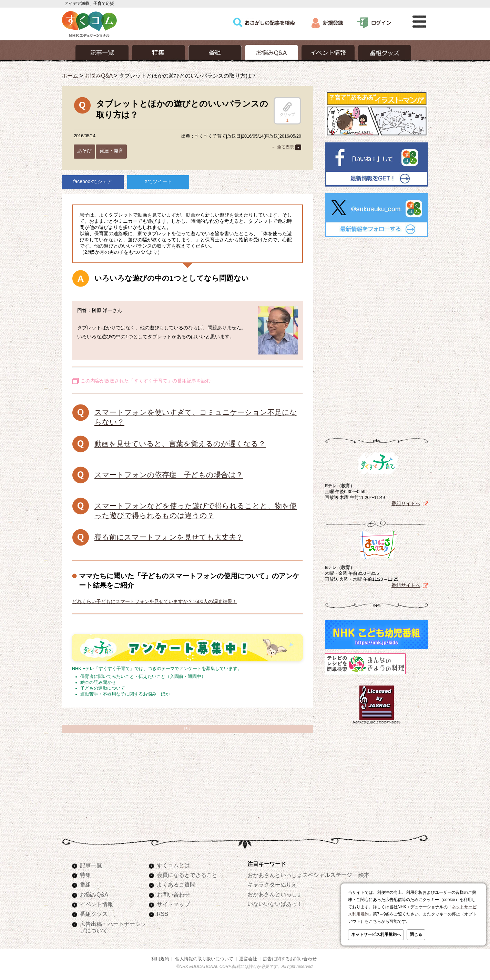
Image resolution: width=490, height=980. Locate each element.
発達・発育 (111, 151)
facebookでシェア (93, 181)
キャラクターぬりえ (272, 884)
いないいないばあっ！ (275, 904)
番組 (85, 884)
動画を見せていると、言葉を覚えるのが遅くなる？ (180, 444)
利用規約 (160, 959)
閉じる (416, 934)
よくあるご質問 (176, 884)
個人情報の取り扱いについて (204, 959)
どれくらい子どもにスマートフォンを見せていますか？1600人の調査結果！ (155, 601)
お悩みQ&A (98, 76)
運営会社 (248, 959)
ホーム (70, 76)
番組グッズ (94, 914)
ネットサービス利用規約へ (376, 934)
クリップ (287, 109)
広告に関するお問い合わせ (290, 959)
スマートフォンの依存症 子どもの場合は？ (169, 475)
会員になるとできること (187, 875)
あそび (84, 151)
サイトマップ (173, 904)
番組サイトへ (406, 503)
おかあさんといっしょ (275, 894)
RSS (162, 914)
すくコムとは (173, 865)
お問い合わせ (173, 894)
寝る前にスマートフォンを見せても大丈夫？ (169, 537)
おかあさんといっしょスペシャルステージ (300, 875)
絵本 (364, 875)
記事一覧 (91, 865)
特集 (85, 875)
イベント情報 (96, 904)
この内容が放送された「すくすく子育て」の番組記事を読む (146, 381)
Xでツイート (158, 181)
